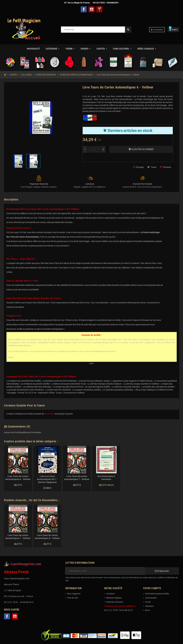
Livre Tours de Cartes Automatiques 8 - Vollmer (18, 478)
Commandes (151, 598)
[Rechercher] (96, 30)
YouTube (92, 9)
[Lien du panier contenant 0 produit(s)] (173, 30)
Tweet (152, 167)
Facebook (84, 9)
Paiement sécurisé (115, 602)
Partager (138, 167)
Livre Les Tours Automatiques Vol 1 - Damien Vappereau (47, 479)
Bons (147, 610)
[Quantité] (94, 149)
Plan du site (73, 598)
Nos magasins (74, 594)
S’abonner (162, 571)
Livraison (110, 594)
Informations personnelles (157, 594)
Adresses (149, 606)
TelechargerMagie (99, 9)
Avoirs (148, 602)
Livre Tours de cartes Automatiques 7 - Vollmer (77, 478)
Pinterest (166, 167)
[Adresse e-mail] (105, 571)
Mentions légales (114, 598)
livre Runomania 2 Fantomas (106, 478)
